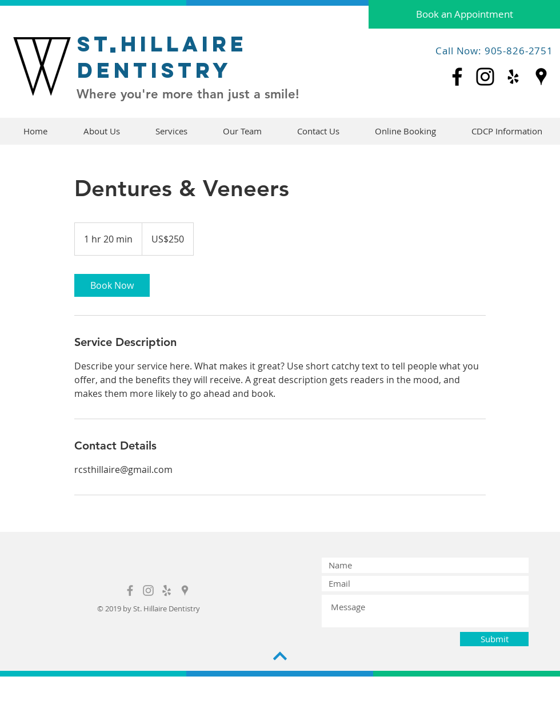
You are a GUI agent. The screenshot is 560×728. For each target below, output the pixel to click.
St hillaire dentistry (162, 57)
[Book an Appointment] (464, 14)
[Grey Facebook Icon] (130, 590)
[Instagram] (485, 77)
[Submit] (494, 639)
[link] (112, 285)
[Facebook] (457, 77)
